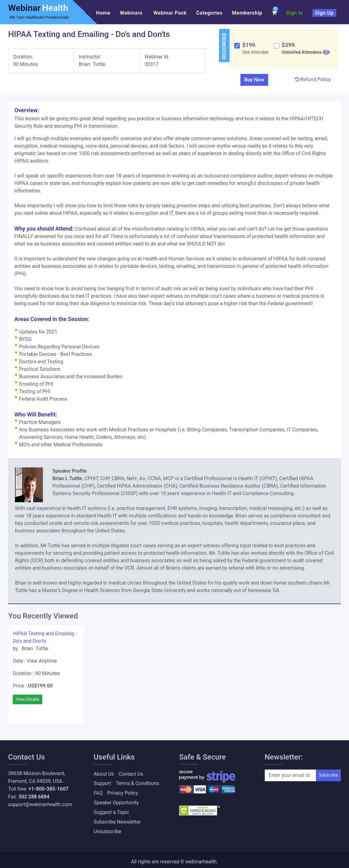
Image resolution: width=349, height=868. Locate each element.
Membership (247, 13)
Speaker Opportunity (116, 801)
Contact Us (131, 774)
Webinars (132, 13)
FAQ (98, 792)
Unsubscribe (107, 828)
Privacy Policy (123, 792)
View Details (28, 699)
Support (102, 783)
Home (103, 13)
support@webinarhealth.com (40, 804)
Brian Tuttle (92, 64)
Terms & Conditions (138, 783)
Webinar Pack (170, 13)
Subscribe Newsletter (117, 819)
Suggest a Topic (111, 810)
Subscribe (328, 775)
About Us (104, 774)
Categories (209, 13)
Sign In (295, 13)
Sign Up (324, 13)
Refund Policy (313, 79)
